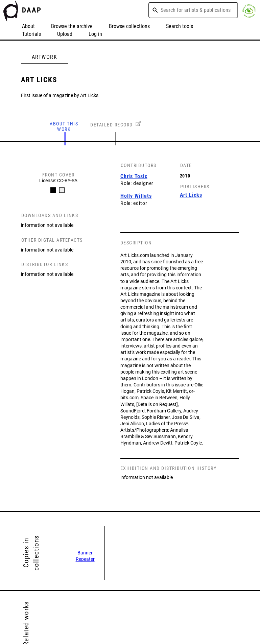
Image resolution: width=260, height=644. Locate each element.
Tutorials (31, 34)
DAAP (32, 10)
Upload (65, 34)
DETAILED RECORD (112, 125)
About (28, 26)
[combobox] (193, 10)
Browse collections (129, 26)
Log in (95, 34)
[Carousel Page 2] (62, 190)
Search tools (180, 26)
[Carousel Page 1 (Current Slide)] (53, 190)
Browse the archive (72, 26)
